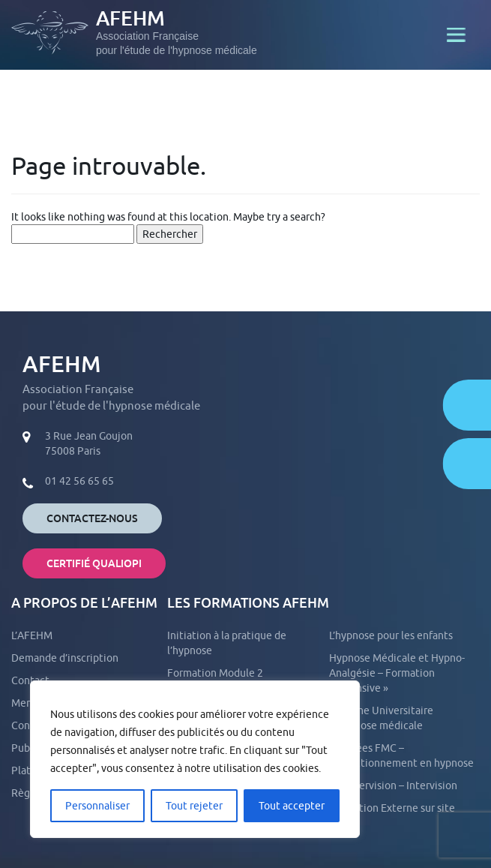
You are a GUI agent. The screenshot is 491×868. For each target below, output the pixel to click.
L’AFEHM (32, 635)
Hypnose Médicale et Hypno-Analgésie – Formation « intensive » (397, 673)
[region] (195, 759)
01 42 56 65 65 (79, 481)
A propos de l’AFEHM (84, 603)
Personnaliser (97, 806)
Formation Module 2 (215, 673)
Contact (30, 680)
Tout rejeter (194, 806)
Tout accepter (292, 806)
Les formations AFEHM (248, 603)
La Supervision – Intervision (393, 785)
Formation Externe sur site (392, 808)
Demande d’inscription (65, 658)
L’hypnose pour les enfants (391, 635)
